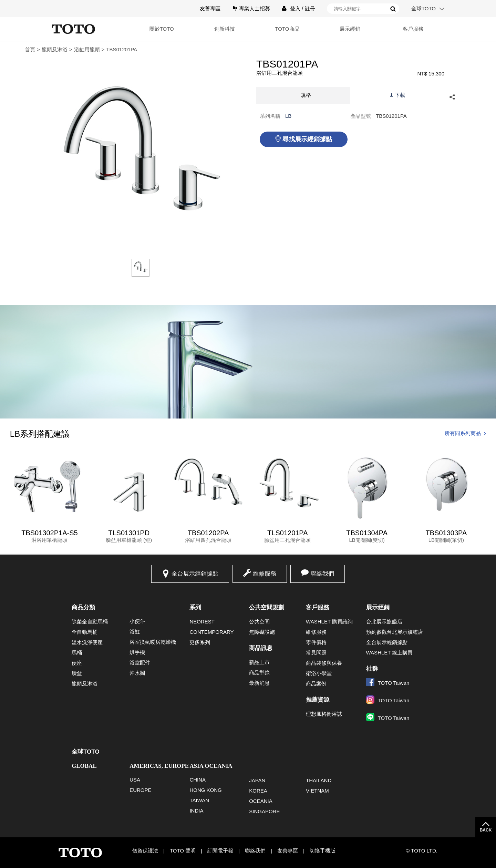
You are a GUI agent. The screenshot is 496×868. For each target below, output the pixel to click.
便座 (77, 663)
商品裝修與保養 (324, 663)
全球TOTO (423, 8)
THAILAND (319, 780)
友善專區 (210, 8)
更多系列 (200, 642)
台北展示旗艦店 (384, 622)
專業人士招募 (255, 8)
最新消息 (259, 683)
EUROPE (140, 790)
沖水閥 (137, 673)
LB (288, 116)
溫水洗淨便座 (87, 642)
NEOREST (202, 622)
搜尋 (393, 9)
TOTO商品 (287, 29)
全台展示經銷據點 (195, 574)
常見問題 (316, 653)
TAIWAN (199, 800)
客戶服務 (413, 29)
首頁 (30, 49)
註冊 (310, 8)
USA (135, 780)
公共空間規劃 (267, 607)
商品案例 (316, 684)
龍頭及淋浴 (55, 49)
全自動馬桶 (85, 632)
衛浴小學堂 (319, 673)
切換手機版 (323, 851)
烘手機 (137, 652)
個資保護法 (145, 851)
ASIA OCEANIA (211, 766)
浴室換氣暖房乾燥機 (153, 642)
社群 (372, 669)
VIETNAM (317, 791)
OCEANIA (261, 801)
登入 (295, 8)
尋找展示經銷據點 (307, 139)
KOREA (258, 791)
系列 (195, 607)
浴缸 (135, 632)
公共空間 (259, 622)
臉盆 (77, 673)
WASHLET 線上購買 (390, 653)
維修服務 (265, 574)
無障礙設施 (262, 632)
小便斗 (137, 621)
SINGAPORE (264, 811)
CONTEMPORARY (211, 632)
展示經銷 (350, 29)
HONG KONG (205, 790)
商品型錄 (259, 673)
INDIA (196, 811)
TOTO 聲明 (183, 851)
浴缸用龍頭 (87, 49)
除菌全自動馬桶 (90, 622)
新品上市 (259, 662)
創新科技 (225, 29)
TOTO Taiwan (388, 683)
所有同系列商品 (463, 433)
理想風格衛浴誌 (324, 714)
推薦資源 (318, 700)
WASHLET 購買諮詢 (329, 622)
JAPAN (257, 780)
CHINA (198, 780)
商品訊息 (261, 648)
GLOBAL (84, 766)
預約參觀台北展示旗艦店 (395, 632)
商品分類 (83, 607)
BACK (486, 830)
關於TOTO (162, 29)
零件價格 (316, 642)
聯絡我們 (322, 574)
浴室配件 (140, 663)
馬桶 (77, 653)
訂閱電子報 (220, 851)
